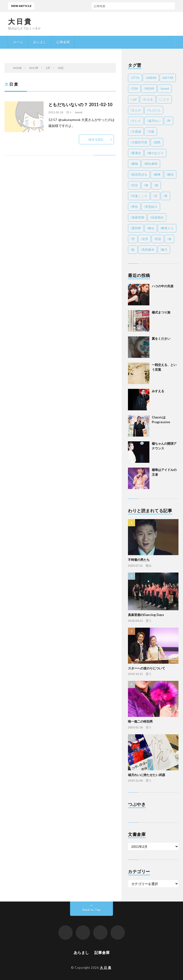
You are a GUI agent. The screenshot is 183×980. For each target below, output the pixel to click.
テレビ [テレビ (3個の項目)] (136, 121)
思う (149, 621)
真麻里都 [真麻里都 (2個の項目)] (138, 217)
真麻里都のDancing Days (146, 615)
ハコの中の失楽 (65, 6)
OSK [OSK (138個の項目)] (135, 89)
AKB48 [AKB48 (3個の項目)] (151, 78)
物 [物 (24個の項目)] (147, 185)
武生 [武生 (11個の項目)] (135, 185)
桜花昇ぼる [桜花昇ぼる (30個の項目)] (140, 174)
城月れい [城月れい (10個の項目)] (154, 121)
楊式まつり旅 (161, 312)
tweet (79, 112)
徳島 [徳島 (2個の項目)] (158, 142)
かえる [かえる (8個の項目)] (148, 99)
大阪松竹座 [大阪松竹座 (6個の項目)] (140, 142)
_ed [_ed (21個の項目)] (134, 99)
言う (149, 727)
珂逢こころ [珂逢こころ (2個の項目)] (140, 196)
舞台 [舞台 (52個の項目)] (151, 228)
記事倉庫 (63, 42)
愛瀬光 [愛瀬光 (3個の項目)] (136, 153)
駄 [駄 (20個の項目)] (133, 250)
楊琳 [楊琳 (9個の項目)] (158, 174)
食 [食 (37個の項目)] (170, 239)
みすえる (158, 391)
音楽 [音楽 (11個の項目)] (158, 239)
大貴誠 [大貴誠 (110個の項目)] (136, 131)
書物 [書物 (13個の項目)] (135, 164)
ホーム (18, 42)
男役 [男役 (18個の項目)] (135, 207)
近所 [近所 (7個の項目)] (145, 239)
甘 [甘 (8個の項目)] (156, 196)
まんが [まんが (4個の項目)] (136, 110)
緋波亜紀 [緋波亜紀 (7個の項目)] (158, 217)
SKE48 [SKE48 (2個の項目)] (150, 89)
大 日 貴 (20, 21)
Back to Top (92, 910)
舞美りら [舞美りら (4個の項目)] (168, 228)
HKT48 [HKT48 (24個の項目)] (168, 78)
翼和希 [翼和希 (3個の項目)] (136, 228)
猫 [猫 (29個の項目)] (157, 185)
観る (149, 566)
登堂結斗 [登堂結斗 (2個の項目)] (151, 207)
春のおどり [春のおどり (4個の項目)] (156, 153)
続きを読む (96, 139)
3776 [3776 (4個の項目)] (136, 78)
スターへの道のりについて (147, 668)
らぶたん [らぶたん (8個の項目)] (154, 110)
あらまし (40, 42)
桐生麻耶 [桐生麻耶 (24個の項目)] (151, 164)
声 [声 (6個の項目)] (169, 121)
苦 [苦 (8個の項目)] (133, 239)
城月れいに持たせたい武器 (147, 775)
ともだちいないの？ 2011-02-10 (80, 104)
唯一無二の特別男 (140, 721)
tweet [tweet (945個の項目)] (165, 89)
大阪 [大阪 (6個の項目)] (151, 131)
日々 (69, 112)
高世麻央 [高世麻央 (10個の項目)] (148, 250)
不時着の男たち (139, 560)
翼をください (161, 339)
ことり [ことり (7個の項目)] (165, 99)
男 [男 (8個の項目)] (166, 196)
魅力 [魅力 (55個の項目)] (164, 250)
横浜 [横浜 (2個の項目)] (171, 174)
